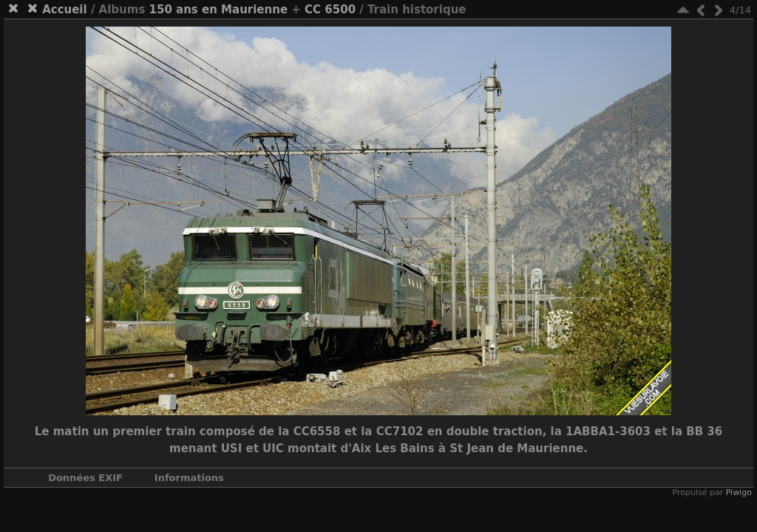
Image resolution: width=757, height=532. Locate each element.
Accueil (65, 10)
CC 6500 (330, 10)
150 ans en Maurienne (219, 10)
